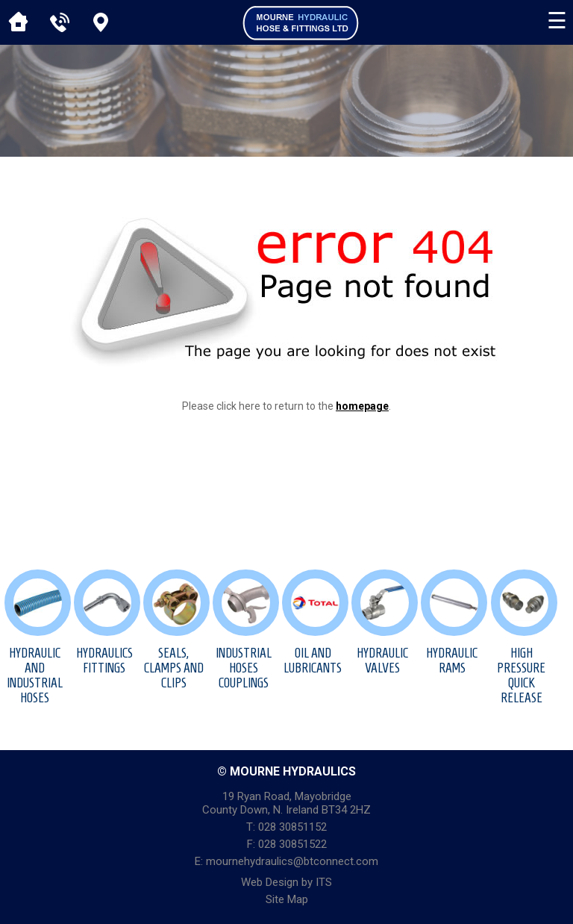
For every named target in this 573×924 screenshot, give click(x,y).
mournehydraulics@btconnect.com (292, 861)
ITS (324, 882)
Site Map (287, 899)
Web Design (270, 882)
